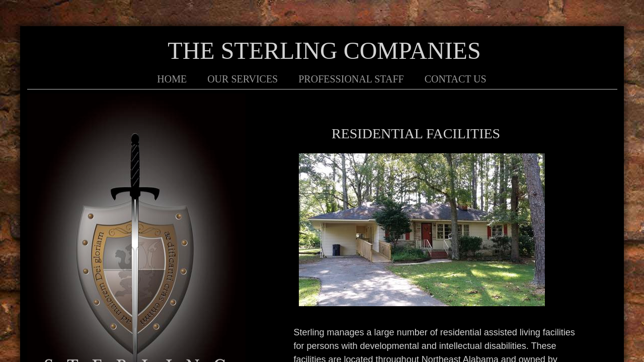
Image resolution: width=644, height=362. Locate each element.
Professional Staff (351, 79)
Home (172, 79)
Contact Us (456, 79)
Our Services (243, 79)
